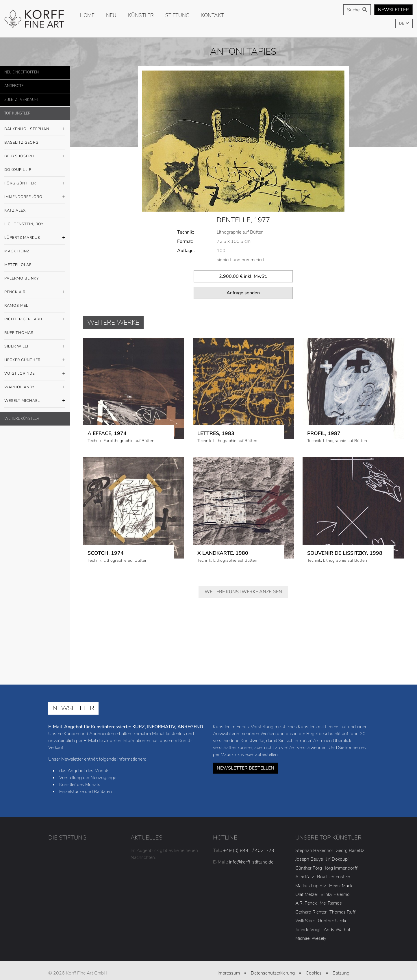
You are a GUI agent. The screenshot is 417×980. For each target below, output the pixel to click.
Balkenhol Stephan (35, 129)
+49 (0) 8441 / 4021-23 (249, 835)
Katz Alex (15, 210)
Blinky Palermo (335, 879)
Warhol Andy (35, 387)
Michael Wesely (311, 923)
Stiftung (177, 15)
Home (87, 15)
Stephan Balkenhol (314, 835)
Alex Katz (305, 862)
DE (402, 23)
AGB (229, 967)
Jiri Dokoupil (338, 844)
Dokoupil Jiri (18, 170)
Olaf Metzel (306, 879)
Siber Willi (35, 347)
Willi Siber (305, 906)
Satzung (341, 958)
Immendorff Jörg (35, 197)
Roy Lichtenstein (334, 862)
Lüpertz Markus (35, 238)
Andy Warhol (337, 914)
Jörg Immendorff (341, 853)
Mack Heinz (17, 251)
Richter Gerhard (35, 319)
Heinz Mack (341, 870)
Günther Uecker (333, 906)
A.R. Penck (306, 888)
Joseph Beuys (309, 844)
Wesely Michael (35, 401)
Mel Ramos (331, 888)
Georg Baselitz (350, 835)
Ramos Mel (16, 306)
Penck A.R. (35, 292)
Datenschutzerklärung (273, 958)
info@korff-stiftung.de (251, 847)
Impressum (229, 958)
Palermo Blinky (22, 278)
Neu (111, 15)
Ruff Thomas (19, 333)
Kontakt (213, 15)
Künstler (141, 15)
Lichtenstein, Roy (24, 224)
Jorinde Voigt (308, 914)
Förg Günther (35, 184)
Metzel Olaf (18, 265)
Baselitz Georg (21, 143)
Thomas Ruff (342, 897)
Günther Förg (309, 853)
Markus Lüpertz (311, 870)
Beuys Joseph (35, 156)
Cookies (314, 958)
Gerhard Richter (311, 897)
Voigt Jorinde (35, 374)
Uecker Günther (35, 360)
